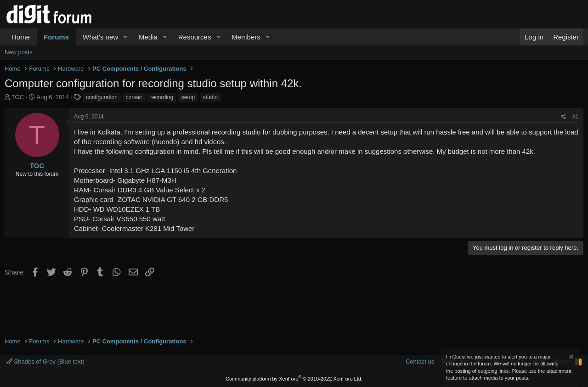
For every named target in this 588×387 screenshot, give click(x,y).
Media (148, 37)
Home (21, 37)
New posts (19, 52)
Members (246, 37)
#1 (575, 117)
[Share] (563, 117)
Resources (195, 37)
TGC (18, 97)
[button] (125, 37)
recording (162, 97)
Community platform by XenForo (294, 379)
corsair (134, 97)
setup (188, 97)
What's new (100, 37)
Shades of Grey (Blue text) (45, 362)
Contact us (420, 362)
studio (210, 97)
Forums (56, 37)
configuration (102, 97)
